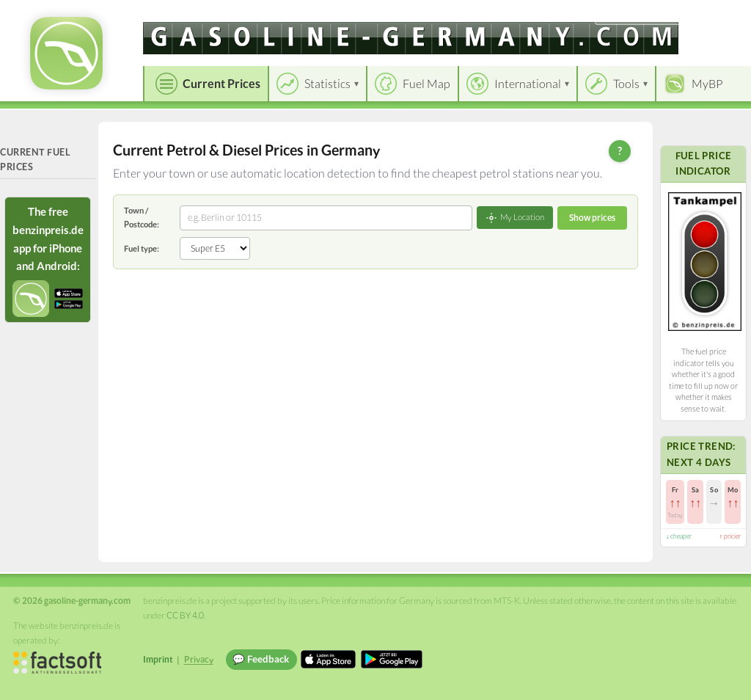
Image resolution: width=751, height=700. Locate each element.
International (528, 83)
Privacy (199, 659)
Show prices (592, 218)
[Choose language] (639, 15)
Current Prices (221, 83)
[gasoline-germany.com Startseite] (66, 53)
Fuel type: (142, 248)
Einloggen (716, 14)
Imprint (158, 659)
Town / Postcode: (142, 217)
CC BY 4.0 (185, 615)
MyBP (707, 83)
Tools (626, 83)
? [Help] (620, 150)
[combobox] (326, 218)
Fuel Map (426, 83)
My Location (515, 218)
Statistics (327, 83)
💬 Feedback (261, 659)
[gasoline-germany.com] (411, 38)
